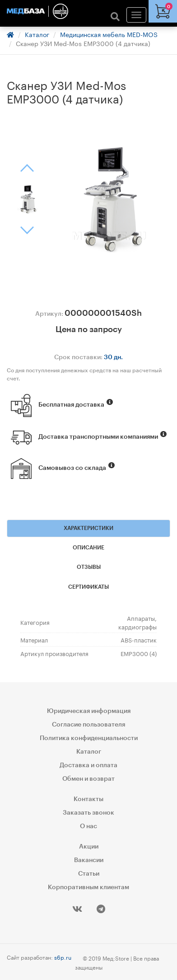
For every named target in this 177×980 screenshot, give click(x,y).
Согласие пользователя (88, 725)
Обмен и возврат (88, 779)
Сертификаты (88, 587)
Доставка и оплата (88, 765)
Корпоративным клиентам (88, 887)
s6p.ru (63, 957)
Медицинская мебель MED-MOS (109, 34)
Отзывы (89, 567)
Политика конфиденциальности (89, 738)
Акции (89, 847)
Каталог (37, 34)
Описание (88, 548)
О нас (88, 826)
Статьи (89, 874)
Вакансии (89, 860)
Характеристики (88, 528)
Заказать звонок (88, 813)
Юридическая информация (89, 711)
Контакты (88, 799)
